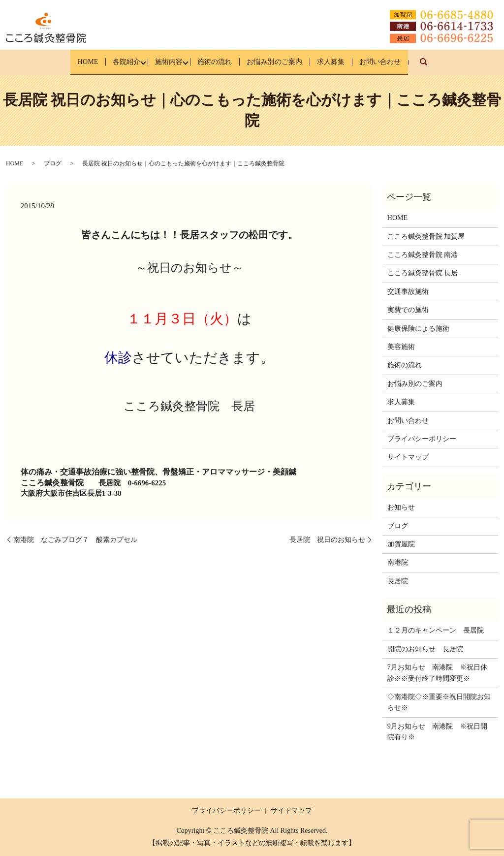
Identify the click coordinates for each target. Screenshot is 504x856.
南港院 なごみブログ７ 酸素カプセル (75, 539)
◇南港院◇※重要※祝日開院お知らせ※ (439, 702)
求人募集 (347, 62)
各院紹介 (109, 62)
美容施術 (401, 347)
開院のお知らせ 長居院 (425, 649)
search (457, 67)
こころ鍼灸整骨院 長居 (423, 273)
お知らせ (401, 507)
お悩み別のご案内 (282, 62)
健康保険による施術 (418, 328)
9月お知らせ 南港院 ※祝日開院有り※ (437, 732)
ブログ (53, 163)
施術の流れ (213, 62)
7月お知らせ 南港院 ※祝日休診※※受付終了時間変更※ (437, 673)
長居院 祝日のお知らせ (327, 539)
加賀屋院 (401, 544)
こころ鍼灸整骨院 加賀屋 (426, 236)
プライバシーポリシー (422, 439)
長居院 (398, 581)
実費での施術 (408, 310)
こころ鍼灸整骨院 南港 (423, 255)
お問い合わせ (405, 62)
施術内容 (159, 62)
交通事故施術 (408, 292)
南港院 (398, 562)
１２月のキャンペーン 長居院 (436, 630)
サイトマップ (408, 457)
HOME (63, 62)
